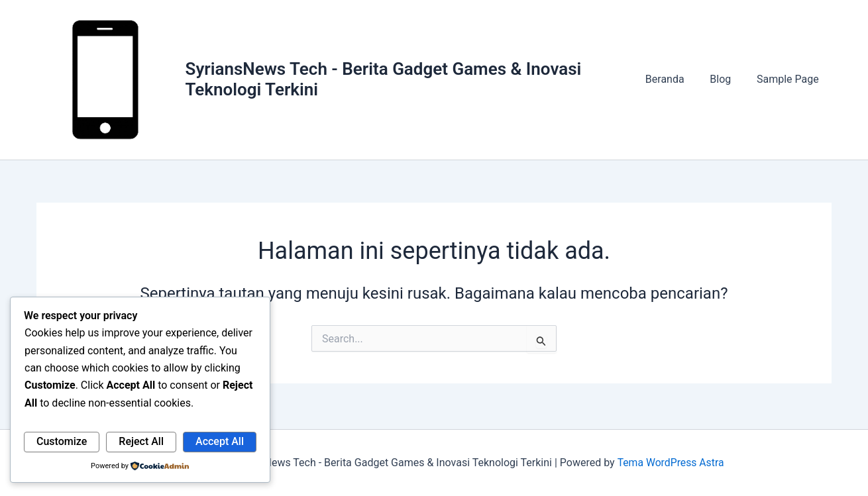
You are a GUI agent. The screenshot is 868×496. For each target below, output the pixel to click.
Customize (62, 441)
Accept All (220, 441)
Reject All (141, 441)
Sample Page (790, 81)
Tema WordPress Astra (670, 463)
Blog (727, 81)
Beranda (676, 81)
